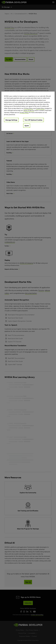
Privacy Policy (28, 108)
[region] (28, 111)
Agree (27, 126)
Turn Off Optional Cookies (33, 120)
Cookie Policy (40, 108)
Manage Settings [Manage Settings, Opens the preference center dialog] (11, 120)
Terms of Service (29, 110)
